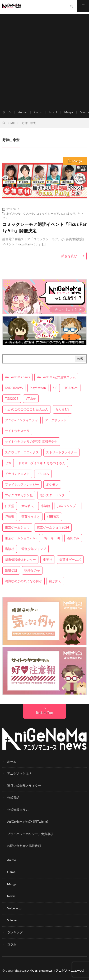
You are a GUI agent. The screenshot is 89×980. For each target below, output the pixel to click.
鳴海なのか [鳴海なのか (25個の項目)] (32, 570)
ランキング (15, 932)
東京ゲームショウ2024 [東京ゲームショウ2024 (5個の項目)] (53, 527)
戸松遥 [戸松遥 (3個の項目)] (10, 517)
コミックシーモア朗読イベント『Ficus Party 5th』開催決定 (44, 227)
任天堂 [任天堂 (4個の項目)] (10, 506)
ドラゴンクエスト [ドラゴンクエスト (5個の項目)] (17, 474)
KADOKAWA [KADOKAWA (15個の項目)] (14, 388)
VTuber (12, 920)
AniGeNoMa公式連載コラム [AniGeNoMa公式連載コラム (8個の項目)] (56, 377)
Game (38, 112)
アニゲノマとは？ (19, 773)
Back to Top (44, 713)
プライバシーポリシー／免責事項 (30, 834)
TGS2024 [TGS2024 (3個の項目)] (71, 388)
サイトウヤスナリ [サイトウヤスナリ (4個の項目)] (17, 431)
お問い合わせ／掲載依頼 (24, 846)
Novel (53, 112)
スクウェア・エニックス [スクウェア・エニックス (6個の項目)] (22, 452)
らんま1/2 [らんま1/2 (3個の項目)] (62, 409)
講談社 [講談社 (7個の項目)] (10, 549)
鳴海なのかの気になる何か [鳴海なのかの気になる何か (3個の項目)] (23, 581)
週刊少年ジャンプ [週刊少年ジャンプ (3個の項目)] (34, 549)
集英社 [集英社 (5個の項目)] (48, 560)
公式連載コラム (18, 810)
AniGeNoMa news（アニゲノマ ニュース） (57, 971)
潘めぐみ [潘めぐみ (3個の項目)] (73, 538)
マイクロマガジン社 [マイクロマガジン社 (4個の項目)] (19, 495)
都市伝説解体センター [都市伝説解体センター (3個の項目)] (20, 560)
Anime (23, 112)
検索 (80, 359)
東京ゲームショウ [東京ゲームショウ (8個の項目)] (17, 527)
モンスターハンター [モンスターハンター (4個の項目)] (54, 495)
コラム (12, 944)
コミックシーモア (48, 213)
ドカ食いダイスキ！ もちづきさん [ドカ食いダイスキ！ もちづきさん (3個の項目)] (42, 463)
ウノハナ (28, 213)
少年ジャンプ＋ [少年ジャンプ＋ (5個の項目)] (68, 506)
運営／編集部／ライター (24, 786)
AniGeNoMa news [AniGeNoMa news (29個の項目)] (17, 377)
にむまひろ (68, 213)
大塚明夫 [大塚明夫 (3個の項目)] (28, 506)
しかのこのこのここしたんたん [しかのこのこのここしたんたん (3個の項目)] (27, 409)
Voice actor (15, 908)
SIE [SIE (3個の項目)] (55, 388)
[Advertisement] (44, 59)
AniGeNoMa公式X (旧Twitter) (28, 822)
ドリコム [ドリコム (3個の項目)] (43, 474)
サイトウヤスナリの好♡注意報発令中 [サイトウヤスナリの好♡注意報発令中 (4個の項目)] (31, 441)
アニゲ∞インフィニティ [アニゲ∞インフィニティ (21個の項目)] (21, 420)
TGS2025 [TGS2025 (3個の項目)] (12, 399)
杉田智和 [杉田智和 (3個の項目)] (53, 517)
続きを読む (69, 256)
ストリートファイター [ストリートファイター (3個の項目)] (61, 452)
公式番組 (13, 798)
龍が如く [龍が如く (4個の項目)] (55, 581)
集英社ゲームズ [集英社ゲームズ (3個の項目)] (70, 560)
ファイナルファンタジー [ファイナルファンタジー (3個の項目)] (22, 484)
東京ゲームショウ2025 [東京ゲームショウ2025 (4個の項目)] (21, 538)
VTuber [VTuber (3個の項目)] (31, 399)
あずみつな (14, 213)
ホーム (7, 112)
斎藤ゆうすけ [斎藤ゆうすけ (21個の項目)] (31, 517)
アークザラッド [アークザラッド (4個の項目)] (56, 420)
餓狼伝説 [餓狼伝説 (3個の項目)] (11, 570)
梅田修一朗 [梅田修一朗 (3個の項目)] (52, 538)
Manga (69, 112)
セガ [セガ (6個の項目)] (8, 463)
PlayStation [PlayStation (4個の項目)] (38, 388)
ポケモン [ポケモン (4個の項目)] (52, 484)
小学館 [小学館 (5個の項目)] (45, 506)
